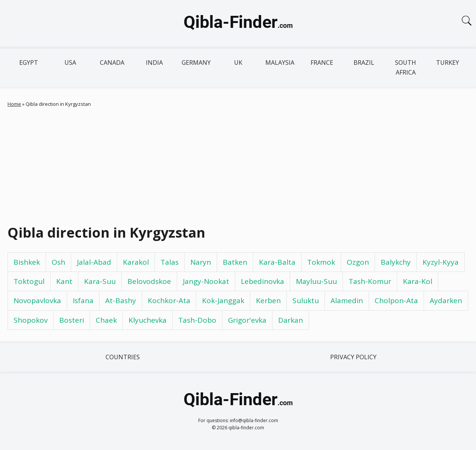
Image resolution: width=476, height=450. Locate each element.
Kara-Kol (418, 281)
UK (238, 63)
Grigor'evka (247, 320)
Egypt (29, 63)
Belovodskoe (149, 281)
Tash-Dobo (197, 320)
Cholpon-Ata (396, 301)
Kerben (268, 301)
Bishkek (27, 262)
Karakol (136, 262)
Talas (170, 262)
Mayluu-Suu (316, 281)
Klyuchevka (148, 320)
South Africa (406, 67)
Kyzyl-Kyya (441, 262)
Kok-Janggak (223, 301)
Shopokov (31, 320)
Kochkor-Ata (169, 301)
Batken (235, 262)
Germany (196, 63)
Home (14, 104)
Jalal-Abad (94, 262)
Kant (64, 281)
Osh (58, 262)
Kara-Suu (100, 281)
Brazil (364, 63)
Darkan (291, 320)
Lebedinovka (262, 281)
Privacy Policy (353, 357)
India (154, 63)
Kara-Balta (277, 262)
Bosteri (72, 320)
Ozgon (358, 262)
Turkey (448, 63)
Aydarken (446, 301)
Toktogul (29, 281)
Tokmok (321, 262)
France (322, 63)
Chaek (106, 320)
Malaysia (280, 63)
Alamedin (347, 301)
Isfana (83, 301)
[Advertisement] (238, 164)
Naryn (201, 262)
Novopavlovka (37, 301)
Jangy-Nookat (206, 281)
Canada (112, 63)
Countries (123, 357)
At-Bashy (121, 301)
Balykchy (396, 262)
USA (70, 63)
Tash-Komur (370, 281)
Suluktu (306, 301)
